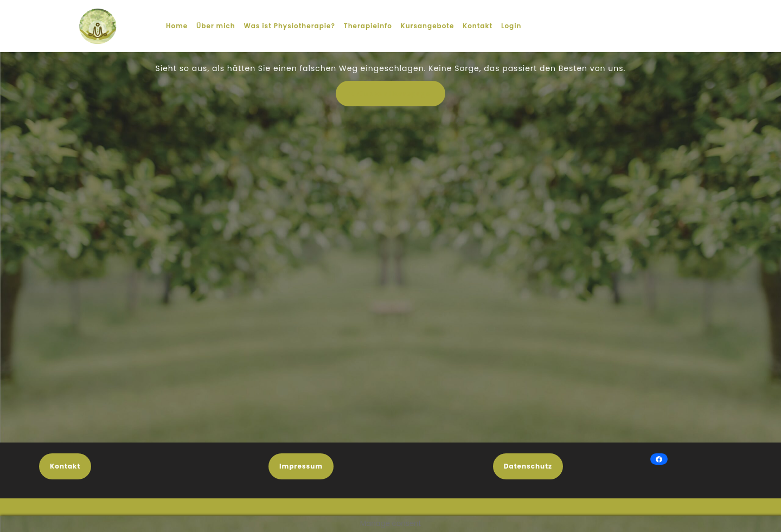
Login (511, 26)
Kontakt (478, 26)
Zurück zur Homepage (396, 97)
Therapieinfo (368, 26)
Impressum (301, 466)
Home (177, 26)
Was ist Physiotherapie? (289, 26)
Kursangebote (428, 26)
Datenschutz (528, 466)
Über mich (216, 26)
